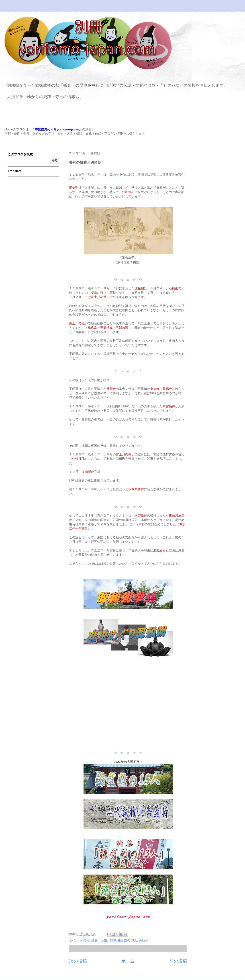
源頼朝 (143, 940)
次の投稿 (78, 961)
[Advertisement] (128, 707)
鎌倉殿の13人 (127, 940)
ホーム (128, 961)
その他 (85, 940)
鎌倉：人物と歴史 (104, 940)
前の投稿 (178, 961)
